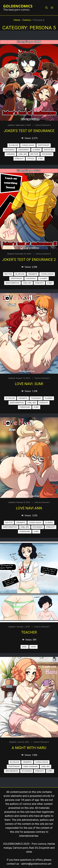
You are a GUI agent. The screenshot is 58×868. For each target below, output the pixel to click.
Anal (25, 647)
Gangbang (24, 150)
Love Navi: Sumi (29, 384)
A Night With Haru (29, 748)
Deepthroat (44, 145)
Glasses (36, 150)
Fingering (10, 150)
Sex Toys (34, 154)
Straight (19, 159)
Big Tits (8, 274)
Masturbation (13, 283)
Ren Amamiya (12, 771)
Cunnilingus (28, 145)
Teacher (29, 632)
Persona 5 (46, 125)
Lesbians (10, 154)
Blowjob (13, 145)
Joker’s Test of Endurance (29, 131)
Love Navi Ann (29, 508)
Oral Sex (23, 154)
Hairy (33, 647)
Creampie (33, 274)
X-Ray (41, 159)
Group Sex (49, 150)
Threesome (25, 407)
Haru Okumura (30, 767)
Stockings (47, 154)
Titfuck (31, 159)
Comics (38, 125)
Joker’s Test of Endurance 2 (29, 260)
